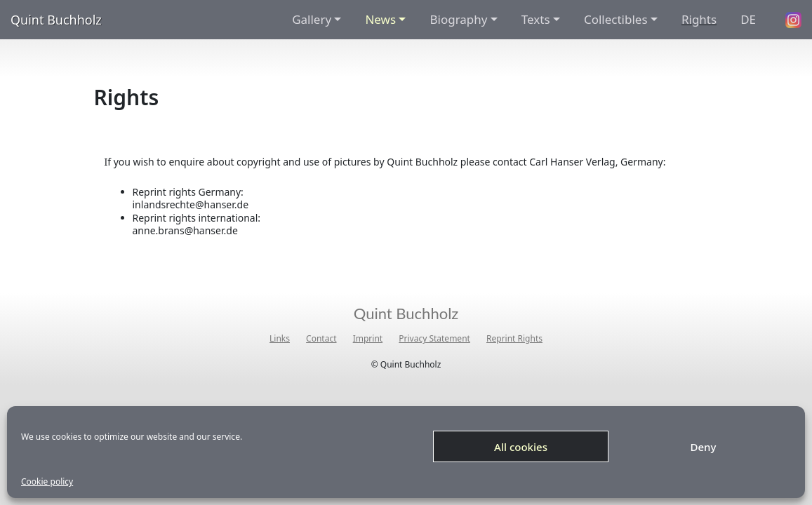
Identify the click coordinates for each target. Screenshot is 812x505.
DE (748, 19)
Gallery (312, 19)
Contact (321, 339)
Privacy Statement (434, 339)
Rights (699, 19)
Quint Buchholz (56, 20)
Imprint (368, 339)
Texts (536, 19)
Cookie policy (47, 482)
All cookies (521, 447)
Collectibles (616, 19)
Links (280, 339)
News (380, 19)
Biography (458, 19)
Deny (704, 447)
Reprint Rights (514, 339)
